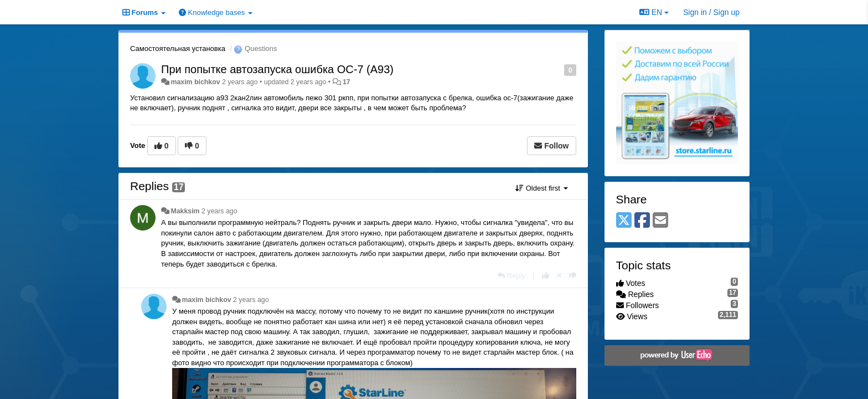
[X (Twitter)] (624, 221)
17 (347, 82)
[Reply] (512, 276)
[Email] (660, 221)
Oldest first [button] (541, 188)
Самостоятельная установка (178, 48)
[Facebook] (642, 221)
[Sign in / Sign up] (711, 12)
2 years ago (219, 211)
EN (654, 12)
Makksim (185, 211)
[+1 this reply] (546, 276)
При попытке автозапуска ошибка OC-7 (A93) (277, 69)
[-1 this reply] (573, 276)
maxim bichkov (195, 82)
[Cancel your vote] (559, 276)
